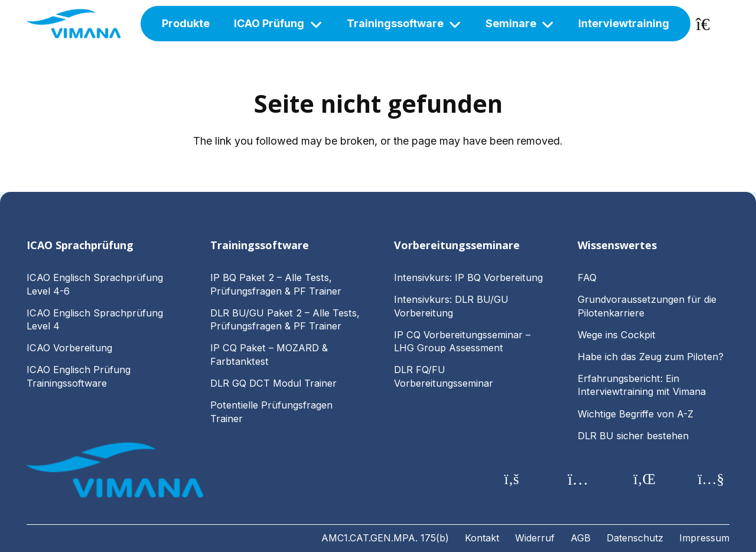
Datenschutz (635, 538)
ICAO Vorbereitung (69, 348)
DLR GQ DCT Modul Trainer (273, 383)
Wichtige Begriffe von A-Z (636, 414)
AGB (581, 538)
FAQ (587, 277)
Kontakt (482, 538)
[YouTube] (711, 480)
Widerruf (535, 538)
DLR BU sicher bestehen (633, 436)
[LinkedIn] (645, 480)
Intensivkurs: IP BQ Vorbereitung (468, 277)
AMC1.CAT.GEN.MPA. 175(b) (385, 538)
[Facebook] (512, 480)
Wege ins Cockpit (617, 335)
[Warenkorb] (710, 24)
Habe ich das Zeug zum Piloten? (652, 357)
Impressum (704, 538)
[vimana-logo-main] (74, 24)
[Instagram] (579, 480)
